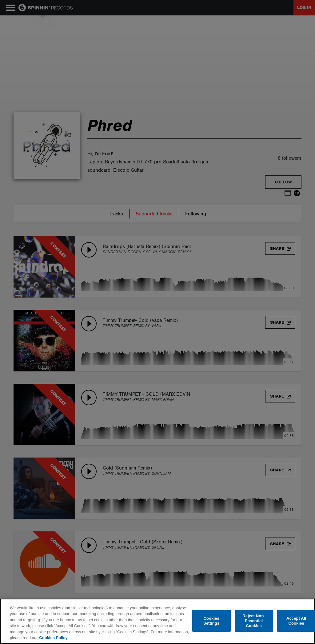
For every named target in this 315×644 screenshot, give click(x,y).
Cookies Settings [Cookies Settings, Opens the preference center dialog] (211, 621)
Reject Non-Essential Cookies (254, 621)
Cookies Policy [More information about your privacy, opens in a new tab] (53, 638)
